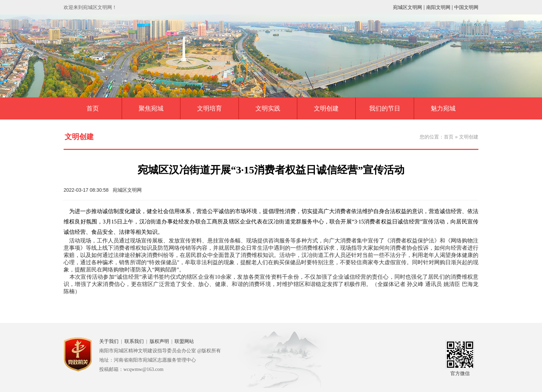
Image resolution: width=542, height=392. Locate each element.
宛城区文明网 (408, 7)
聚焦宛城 (151, 108)
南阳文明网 (438, 7)
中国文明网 (466, 7)
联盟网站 (184, 341)
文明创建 (326, 108)
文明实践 (268, 108)
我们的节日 (385, 108)
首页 (93, 108)
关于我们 (109, 341)
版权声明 (159, 341)
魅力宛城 (443, 108)
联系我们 (134, 341)
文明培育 (209, 108)
